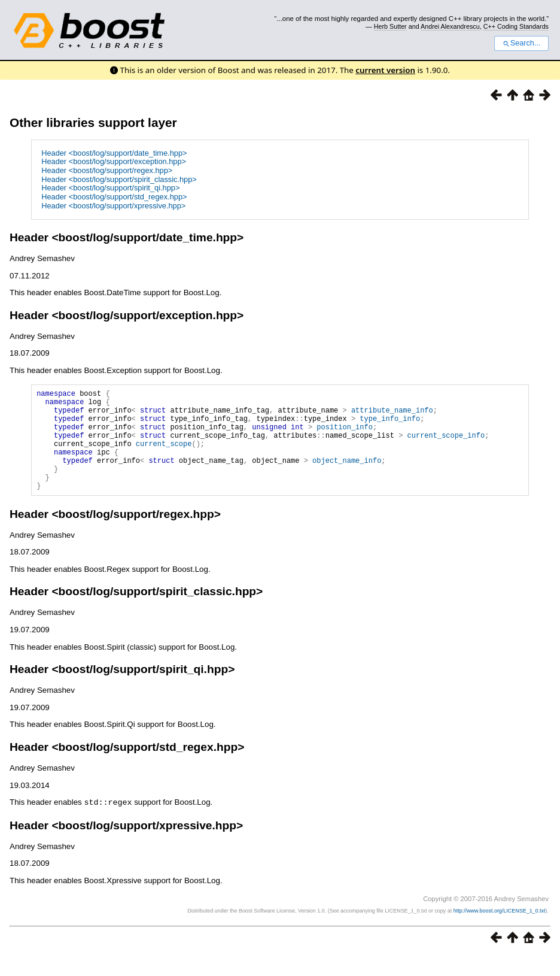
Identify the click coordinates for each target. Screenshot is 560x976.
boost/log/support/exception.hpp (148, 315)
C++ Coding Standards (516, 26)
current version (385, 70)
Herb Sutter (390, 26)
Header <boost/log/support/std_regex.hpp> (114, 197)
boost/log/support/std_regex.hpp (148, 769)
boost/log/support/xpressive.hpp (147, 846)
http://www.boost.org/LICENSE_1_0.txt (500, 932)
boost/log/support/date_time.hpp (148, 237)
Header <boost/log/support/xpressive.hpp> (113, 206)
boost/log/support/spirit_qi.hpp (144, 691)
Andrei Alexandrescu (450, 26)
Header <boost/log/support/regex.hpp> (107, 170)
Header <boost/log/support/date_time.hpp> (114, 153)
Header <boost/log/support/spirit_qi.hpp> (110, 188)
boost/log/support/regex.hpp (136, 536)
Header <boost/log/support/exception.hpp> (114, 161)
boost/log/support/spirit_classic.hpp (158, 613)
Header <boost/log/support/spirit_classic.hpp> (119, 179)
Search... (521, 43)
